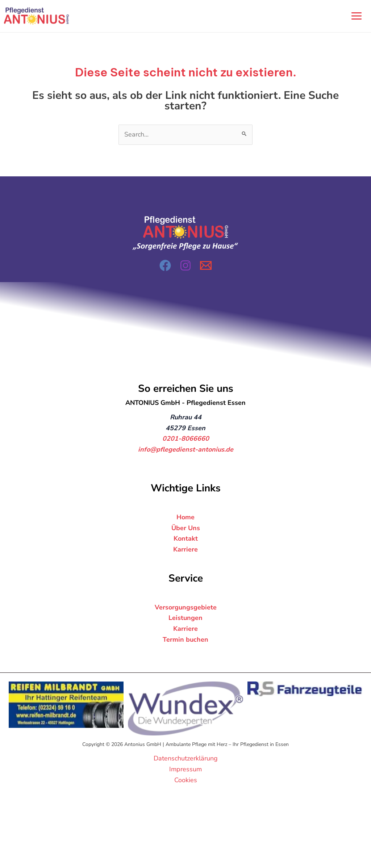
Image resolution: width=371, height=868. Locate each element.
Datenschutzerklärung (186, 758)
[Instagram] (185, 265)
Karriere (185, 549)
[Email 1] (206, 265)
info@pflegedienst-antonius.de (186, 449)
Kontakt (186, 538)
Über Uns (186, 528)
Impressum (185, 769)
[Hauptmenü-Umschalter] (356, 16)
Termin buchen (185, 640)
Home (185, 517)
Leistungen (185, 618)
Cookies (186, 780)
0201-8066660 (186, 439)
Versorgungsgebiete (186, 607)
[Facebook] (165, 265)
